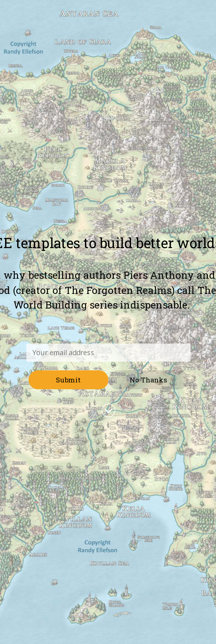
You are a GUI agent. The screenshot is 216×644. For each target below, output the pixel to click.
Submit (68, 380)
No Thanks (148, 380)
